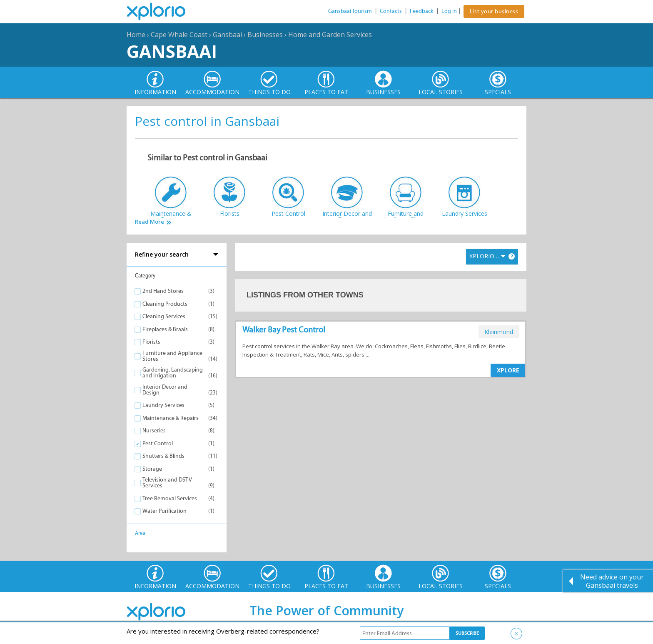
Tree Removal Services (170, 498)
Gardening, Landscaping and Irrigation (173, 373)
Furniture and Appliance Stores (172, 356)
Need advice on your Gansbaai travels (612, 581)
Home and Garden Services (330, 35)
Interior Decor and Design (165, 390)
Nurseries (154, 431)
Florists (151, 342)
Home (136, 35)
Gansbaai (227, 35)
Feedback (422, 11)
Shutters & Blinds (163, 456)
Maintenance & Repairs (171, 418)
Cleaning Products (165, 304)
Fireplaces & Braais (165, 329)
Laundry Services (163, 405)
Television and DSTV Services (167, 483)
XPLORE (508, 370)
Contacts (391, 11)
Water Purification (164, 511)
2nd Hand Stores (163, 291)
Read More (150, 222)
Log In (449, 11)
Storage (152, 469)
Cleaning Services (164, 316)
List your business (494, 11)
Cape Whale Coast (179, 35)
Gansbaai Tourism (350, 11)
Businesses (265, 35)
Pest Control (158, 443)
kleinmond (499, 332)
